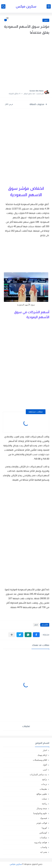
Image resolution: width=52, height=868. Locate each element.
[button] (36, 635)
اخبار (46, 20)
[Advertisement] (26, 61)
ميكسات (43, 837)
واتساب (44, 847)
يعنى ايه (44, 852)
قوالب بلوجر (42, 823)
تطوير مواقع (42, 794)
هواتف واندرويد (41, 842)
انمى (45, 770)
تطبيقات (43, 789)
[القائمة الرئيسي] (49, 6)
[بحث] (3, 6)
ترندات (44, 784)
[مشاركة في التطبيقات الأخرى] (12, 635)
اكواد (45, 765)
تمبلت (44, 799)
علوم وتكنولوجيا (40, 813)
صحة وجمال (42, 808)
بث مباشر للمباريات (38, 774)
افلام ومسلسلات (40, 760)
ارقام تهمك (42, 755)
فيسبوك (44, 818)
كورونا (44, 828)
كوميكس (43, 833)
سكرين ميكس (26, 6)
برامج (45, 779)
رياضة (44, 804)
